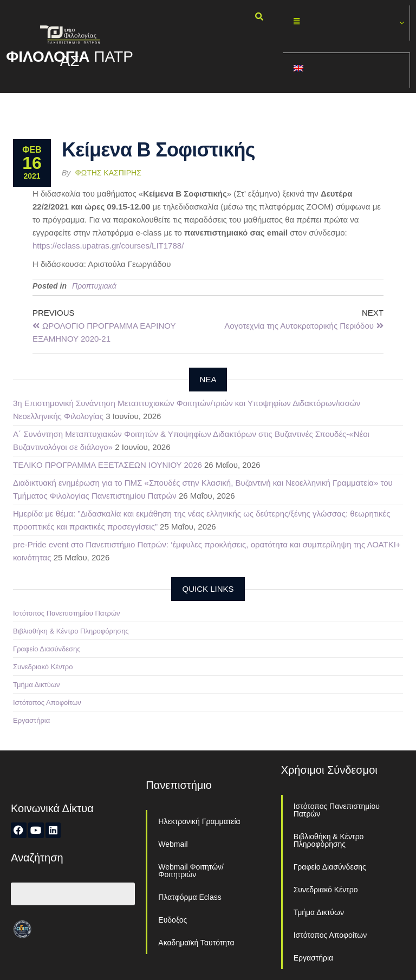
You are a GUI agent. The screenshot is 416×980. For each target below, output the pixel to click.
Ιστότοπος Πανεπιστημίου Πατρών (67, 613)
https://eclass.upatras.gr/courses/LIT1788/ (108, 246)
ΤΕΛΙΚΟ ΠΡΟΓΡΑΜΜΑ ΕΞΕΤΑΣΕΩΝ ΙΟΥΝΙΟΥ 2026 (108, 465)
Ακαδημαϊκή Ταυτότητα (196, 943)
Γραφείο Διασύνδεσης (47, 649)
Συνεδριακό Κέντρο (43, 667)
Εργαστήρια (31, 720)
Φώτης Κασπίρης (108, 173)
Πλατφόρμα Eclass (190, 897)
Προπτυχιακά (94, 286)
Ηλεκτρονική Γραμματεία (199, 821)
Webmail (173, 844)
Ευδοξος (173, 920)
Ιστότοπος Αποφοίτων (47, 703)
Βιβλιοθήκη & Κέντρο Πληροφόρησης (71, 631)
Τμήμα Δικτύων (37, 685)
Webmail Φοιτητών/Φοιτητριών (191, 871)
